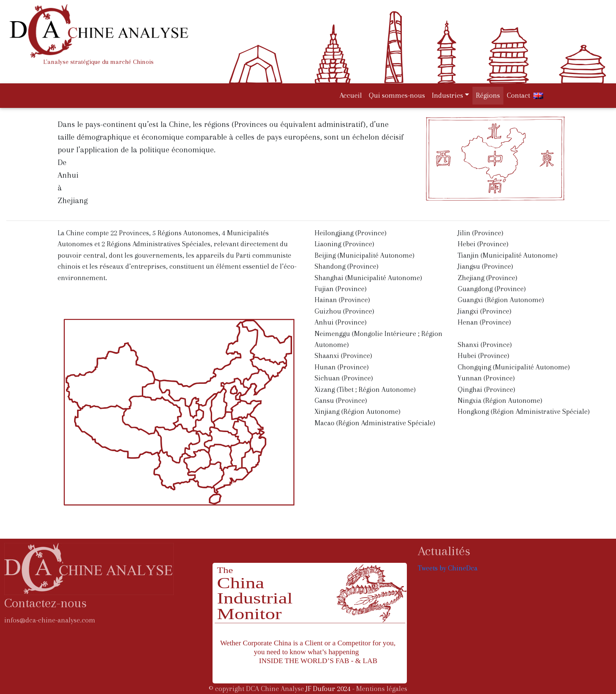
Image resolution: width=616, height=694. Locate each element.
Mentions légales (382, 689)
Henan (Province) (484, 322)
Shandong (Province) (347, 266)
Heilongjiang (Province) (351, 233)
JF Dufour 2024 (328, 689)
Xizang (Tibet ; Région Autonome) (365, 390)
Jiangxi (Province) (485, 311)
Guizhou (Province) (344, 311)
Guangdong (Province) (492, 289)
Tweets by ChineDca (448, 568)
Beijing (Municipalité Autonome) (365, 255)
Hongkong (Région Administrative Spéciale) (524, 412)
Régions (488, 95)
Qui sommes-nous (397, 95)
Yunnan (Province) (486, 378)
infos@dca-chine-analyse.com (50, 620)
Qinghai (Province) (486, 390)
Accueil (352, 95)
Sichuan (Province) (344, 378)
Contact (518, 95)
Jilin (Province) (481, 233)
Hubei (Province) (483, 356)
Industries (447, 95)
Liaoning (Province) (344, 244)
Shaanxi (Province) (343, 356)
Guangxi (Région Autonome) (501, 300)
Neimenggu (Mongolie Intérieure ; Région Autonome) (378, 339)
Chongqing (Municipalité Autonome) (514, 367)
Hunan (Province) (342, 367)
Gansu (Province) (341, 401)
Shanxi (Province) (485, 345)
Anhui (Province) (341, 322)
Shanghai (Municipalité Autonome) (368, 278)
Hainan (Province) (342, 300)
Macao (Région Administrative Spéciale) (375, 423)
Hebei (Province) (483, 244)
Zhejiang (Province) (488, 278)
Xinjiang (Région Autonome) (358, 412)
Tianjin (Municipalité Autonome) (508, 255)
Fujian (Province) (341, 289)
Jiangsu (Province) (485, 266)
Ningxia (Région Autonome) (500, 401)
